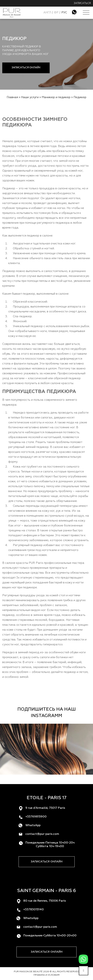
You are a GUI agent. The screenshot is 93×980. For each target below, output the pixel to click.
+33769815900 (36, 817)
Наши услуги (30, 97)
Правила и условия (46, 975)
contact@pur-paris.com (42, 834)
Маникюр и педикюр (56, 97)
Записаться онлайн (26, 68)
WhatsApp (33, 825)
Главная (12, 97)
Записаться (82, 3)
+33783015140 (34, 910)
